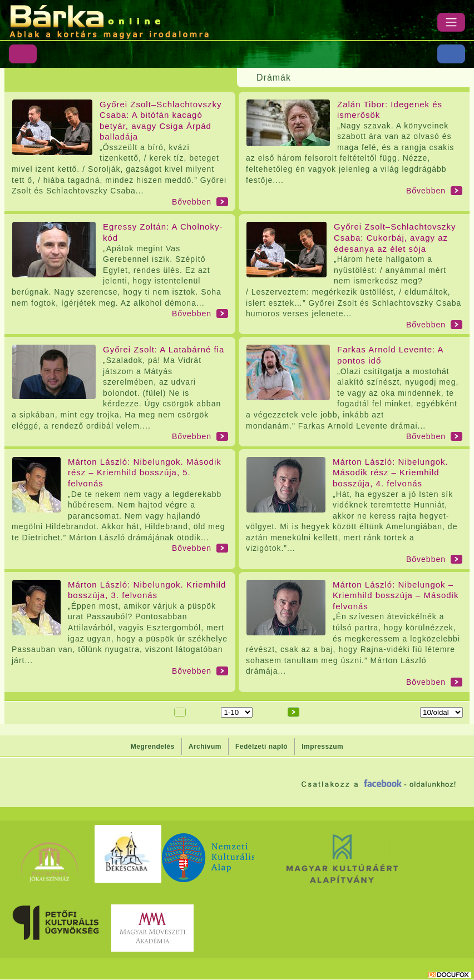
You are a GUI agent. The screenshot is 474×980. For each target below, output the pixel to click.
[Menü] (451, 22)
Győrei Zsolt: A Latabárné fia (164, 349)
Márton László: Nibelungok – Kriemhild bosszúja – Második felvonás (396, 595)
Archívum (205, 747)
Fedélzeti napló (261, 747)
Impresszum (322, 747)
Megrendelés (153, 747)
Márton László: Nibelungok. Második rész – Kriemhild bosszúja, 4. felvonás (391, 472)
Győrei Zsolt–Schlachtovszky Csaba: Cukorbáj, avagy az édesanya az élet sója (395, 237)
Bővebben (192, 202)
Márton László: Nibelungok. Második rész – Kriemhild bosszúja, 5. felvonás (145, 472)
